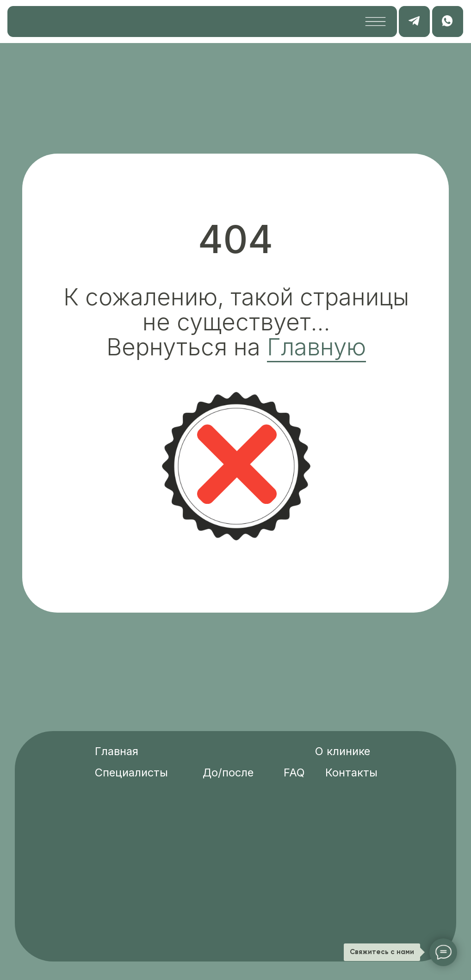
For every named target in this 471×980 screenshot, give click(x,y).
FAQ (294, 772)
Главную (316, 347)
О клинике (343, 751)
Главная (117, 751)
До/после (228, 772)
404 (235, 239)
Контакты (351, 772)
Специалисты (131, 772)
